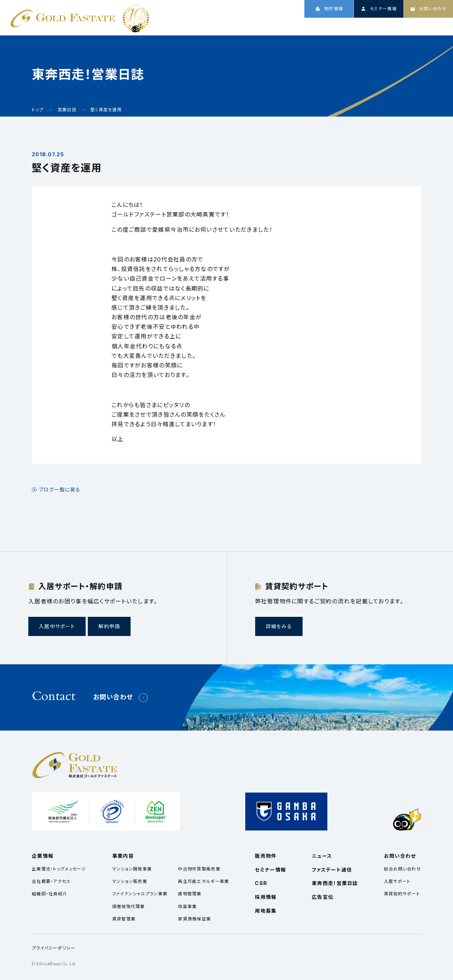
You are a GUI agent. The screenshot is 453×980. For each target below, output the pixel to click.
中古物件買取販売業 (199, 869)
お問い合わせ (113, 697)
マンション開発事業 (132, 869)
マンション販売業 (130, 881)
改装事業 (187, 906)
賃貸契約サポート (402, 894)
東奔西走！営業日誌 (335, 883)
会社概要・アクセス (51, 881)
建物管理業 (190, 894)
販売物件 (266, 856)
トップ (278, 26)
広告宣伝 (323, 897)
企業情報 (308, 26)
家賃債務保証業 (194, 919)
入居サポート (397, 881)
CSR (403, 26)
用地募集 (266, 911)
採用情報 (432, 26)
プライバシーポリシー (54, 948)
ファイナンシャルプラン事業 (140, 894)
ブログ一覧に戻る (60, 490)
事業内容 (342, 26)
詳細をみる (279, 626)
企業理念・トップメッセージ (59, 869)
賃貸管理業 (124, 919)
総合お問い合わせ (403, 869)
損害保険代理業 (129, 906)
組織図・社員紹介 (50, 894)
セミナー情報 (270, 870)
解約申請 (109, 626)
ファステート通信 (332, 870)
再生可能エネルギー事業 (203, 881)
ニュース (375, 26)
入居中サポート (57, 626)
